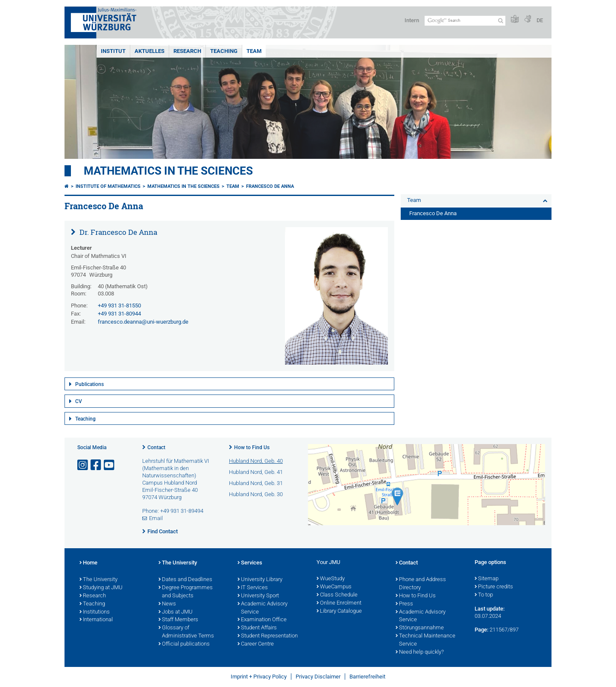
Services (250, 563)
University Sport (258, 596)
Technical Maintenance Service (425, 640)
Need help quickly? (420, 652)
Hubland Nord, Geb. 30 (256, 494)
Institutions (95, 612)
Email (156, 518)
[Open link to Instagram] (83, 465)
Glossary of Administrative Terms (186, 632)
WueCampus (334, 587)
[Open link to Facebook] (97, 465)
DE (540, 20)
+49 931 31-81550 (119, 305)
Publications (89, 384)
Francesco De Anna (270, 186)
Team (254, 51)
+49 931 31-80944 (119, 314)
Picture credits (494, 587)
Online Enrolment (339, 603)
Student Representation (268, 636)
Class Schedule (337, 595)
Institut (113, 51)
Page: (481, 630)
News (167, 604)
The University (98, 580)
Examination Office (262, 620)
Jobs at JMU (176, 612)
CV (79, 401)
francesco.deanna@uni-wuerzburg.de (143, 322)
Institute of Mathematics (108, 186)
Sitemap (487, 579)
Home (88, 563)
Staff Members (178, 620)
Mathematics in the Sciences (168, 171)
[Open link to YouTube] (110, 465)
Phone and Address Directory (421, 584)
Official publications (184, 644)
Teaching (224, 51)
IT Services (253, 588)
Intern (412, 20)
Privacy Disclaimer (318, 677)
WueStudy (331, 579)
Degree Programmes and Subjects (186, 592)
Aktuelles (150, 51)
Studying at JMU (101, 588)
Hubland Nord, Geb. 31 (256, 483)
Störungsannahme (420, 628)
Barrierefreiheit (367, 677)
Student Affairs (257, 628)
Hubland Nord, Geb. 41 (256, 472)
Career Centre (256, 644)
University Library (260, 580)
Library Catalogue (339, 611)
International (96, 620)
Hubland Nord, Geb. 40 (256, 461)
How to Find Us (252, 447)
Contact (156, 447)
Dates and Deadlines (185, 580)
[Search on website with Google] (465, 21)
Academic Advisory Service (263, 608)
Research (187, 51)
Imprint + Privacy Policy (259, 677)
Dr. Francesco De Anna (117, 232)
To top (484, 595)
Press (404, 604)
